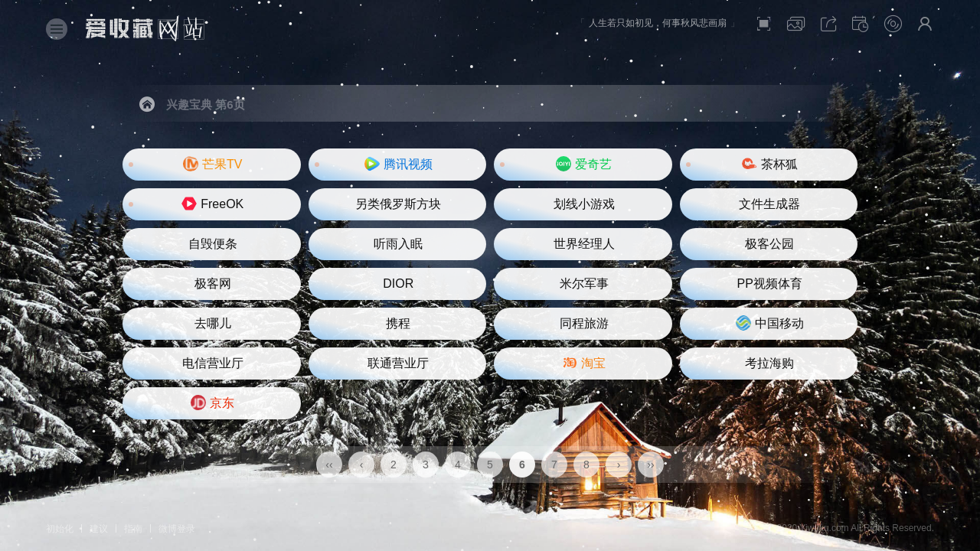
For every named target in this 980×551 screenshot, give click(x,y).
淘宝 (584, 363)
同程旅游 (584, 323)
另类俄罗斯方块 (398, 204)
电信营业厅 (213, 363)
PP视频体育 (770, 284)
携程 (398, 323)
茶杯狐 (770, 164)
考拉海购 (769, 363)
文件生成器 (769, 204)
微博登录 (177, 529)
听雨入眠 (398, 244)
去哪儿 (213, 323)
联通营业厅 (398, 363)
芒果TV (212, 164)
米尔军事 (584, 284)
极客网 (213, 284)
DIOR (398, 284)
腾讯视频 (399, 164)
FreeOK (212, 204)
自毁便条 (213, 244)
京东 (212, 403)
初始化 (60, 529)
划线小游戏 (584, 204)
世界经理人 (584, 244)
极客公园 (769, 244)
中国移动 (770, 323)
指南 (133, 529)
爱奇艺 (584, 164)
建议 (99, 529)
